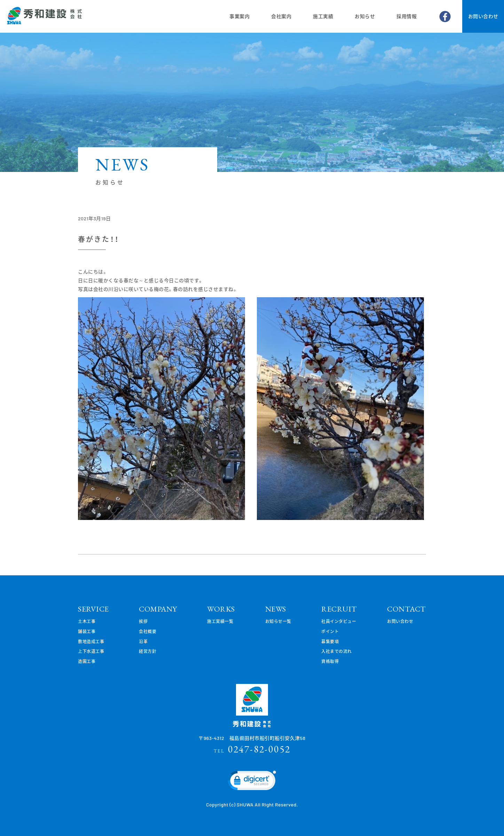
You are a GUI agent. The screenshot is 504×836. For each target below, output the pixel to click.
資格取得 (330, 661)
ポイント (330, 631)
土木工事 (87, 621)
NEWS (276, 609)
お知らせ (365, 16)
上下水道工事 (91, 651)
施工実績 (323, 16)
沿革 (143, 641)
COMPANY (158, 609)
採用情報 (407, 16)
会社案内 (281, 16)
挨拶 (143, 621)
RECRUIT (339, 609)
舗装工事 (87, 631)
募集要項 (330, 641)
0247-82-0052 (252, 749)
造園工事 (87, 661)
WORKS (221, 609)
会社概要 (148, 631)
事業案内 (239, 16)
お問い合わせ (483, 16)
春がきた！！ (99, 239)
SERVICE (93, 609)
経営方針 (148, 651)
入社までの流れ (337, 651)
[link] (252, 782)
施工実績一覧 (220, 621)
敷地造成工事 (91, 641)
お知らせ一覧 (278, 621)
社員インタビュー (339, 621)
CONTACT (407, 609)
